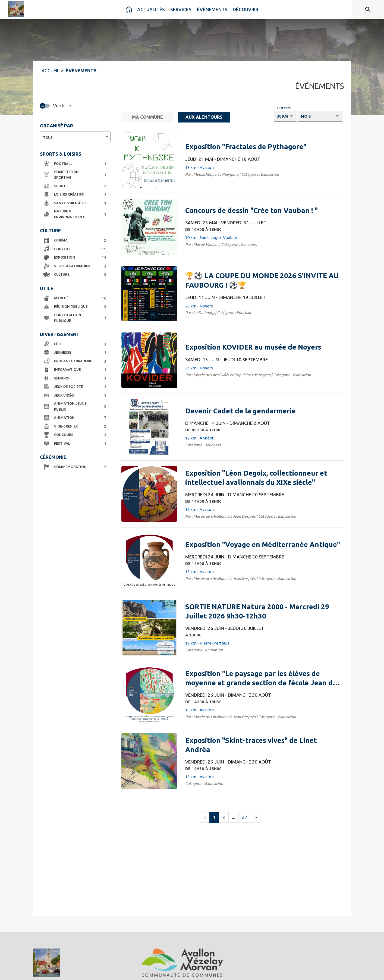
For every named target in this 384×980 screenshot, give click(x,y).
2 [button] (224, 817)
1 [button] (214, 817)
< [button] (205, 817)
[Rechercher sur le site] (368, 10)
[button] (74, 164)
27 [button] (245, 817)
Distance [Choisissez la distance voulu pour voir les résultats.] (284, 108)
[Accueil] (16, 9)
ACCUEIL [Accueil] (50, 70)
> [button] (256, 817)
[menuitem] (129, 10)
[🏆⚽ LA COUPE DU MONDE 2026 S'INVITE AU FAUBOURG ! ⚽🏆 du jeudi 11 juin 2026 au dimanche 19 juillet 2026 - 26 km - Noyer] (263, 280)
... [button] (234, 817)
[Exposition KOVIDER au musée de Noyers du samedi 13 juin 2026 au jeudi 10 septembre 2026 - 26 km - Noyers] (253, 347)
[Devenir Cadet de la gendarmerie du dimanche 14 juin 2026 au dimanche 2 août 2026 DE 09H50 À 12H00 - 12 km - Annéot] (240, 411)
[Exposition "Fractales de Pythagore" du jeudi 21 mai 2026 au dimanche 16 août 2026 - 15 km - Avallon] (246, 147)
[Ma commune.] (147, 117)
